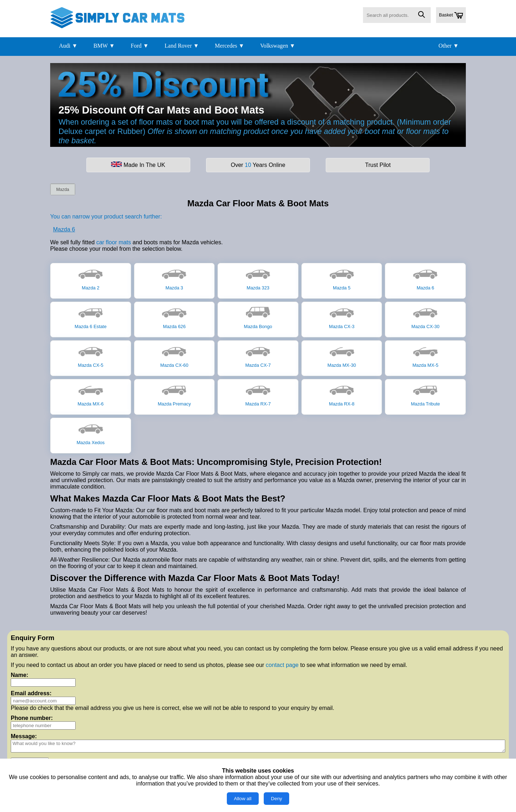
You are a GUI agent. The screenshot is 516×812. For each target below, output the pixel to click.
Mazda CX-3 (342, 317)
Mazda (63, 189)
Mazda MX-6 (91, 394)
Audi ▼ (68, 46)
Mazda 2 (91, 278)
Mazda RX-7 (258, 394)
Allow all (243, 799)
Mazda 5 (342, 278)
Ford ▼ (140, 46)
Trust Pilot (378, 165)
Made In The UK (138, 165)
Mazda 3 (174, 278)
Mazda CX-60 (174, 356)
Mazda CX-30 (425, 317)
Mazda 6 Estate (90, 317)
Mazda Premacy (174, 394)
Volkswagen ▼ (278, 46)
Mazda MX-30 (342, 356)
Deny (276, 799)
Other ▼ (449, 46)
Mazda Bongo (258, 317)
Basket (451, 15)
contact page (282, 665)
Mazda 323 (258, 278)
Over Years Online (258, 165)
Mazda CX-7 (258, 356)
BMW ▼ (104, 46)
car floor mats (114, 242)
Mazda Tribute (426, 394)
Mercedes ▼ (230, 46)
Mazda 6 (64, 229)
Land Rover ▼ (182, 46)
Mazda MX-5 (426, 356)
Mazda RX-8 (342, 394)
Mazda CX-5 (90, 356)
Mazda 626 (174, 317)
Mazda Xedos (91, 433)
